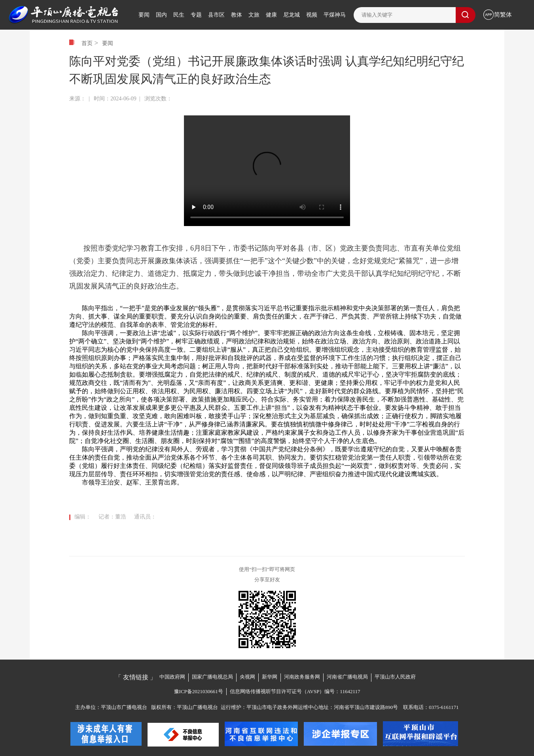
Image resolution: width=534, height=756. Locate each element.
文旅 (254, 15)
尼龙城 (292, 15)
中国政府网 (172, 677)
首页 (87, 43)
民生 (179, 15)
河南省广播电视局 (347, 677)
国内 (161, 15)
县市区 (216, 15)
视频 (312, 15)
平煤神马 (335, 15)
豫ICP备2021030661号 (199, 691)
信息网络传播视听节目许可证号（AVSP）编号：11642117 (295, 691)
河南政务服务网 (302, 677)
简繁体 (503, 15)
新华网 (270, 677)
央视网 (247, 677)
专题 (196, 15)
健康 (271, 15)
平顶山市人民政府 (395, 677)
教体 (237, 15)
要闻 (144, 15)
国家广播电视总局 (212, 677)
